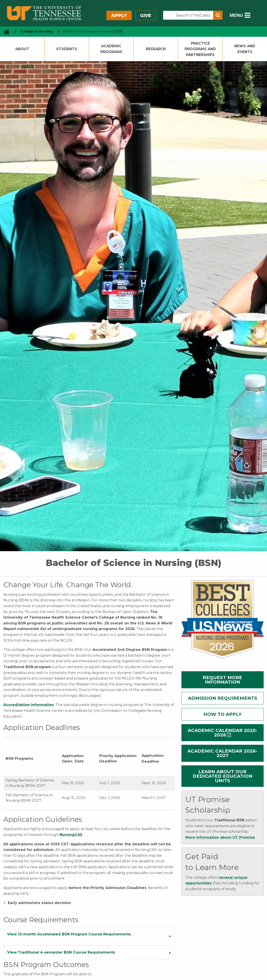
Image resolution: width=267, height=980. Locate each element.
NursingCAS (71, 835)
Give (146, 15)
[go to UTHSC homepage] (5, 31)
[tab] (89, 936)
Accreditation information (29, 705)
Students (67, 49)
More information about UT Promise (220, 837)
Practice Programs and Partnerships (200, 49)
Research (156, 49)
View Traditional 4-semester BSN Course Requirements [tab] (61, 952)
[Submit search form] (218, 15)
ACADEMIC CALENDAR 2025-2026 (223, 733)
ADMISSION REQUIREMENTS (223, 698)
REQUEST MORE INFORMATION (222, 680)
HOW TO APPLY (222, 714)
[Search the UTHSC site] (188, 15)
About (22, 49)
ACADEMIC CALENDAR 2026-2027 (222, 753)
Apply (119, 15)
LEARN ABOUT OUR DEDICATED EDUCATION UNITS (223, 776)
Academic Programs (111, 49)
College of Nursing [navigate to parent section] (36, 31)
